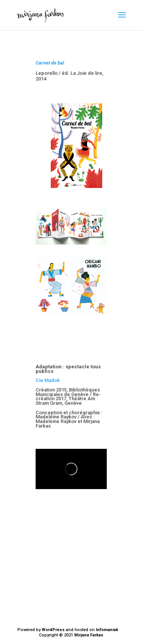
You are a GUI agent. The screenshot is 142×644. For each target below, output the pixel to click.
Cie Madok (48, 380)
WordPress (53, 630)
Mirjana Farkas (89, 635)
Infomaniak (107, 630)
